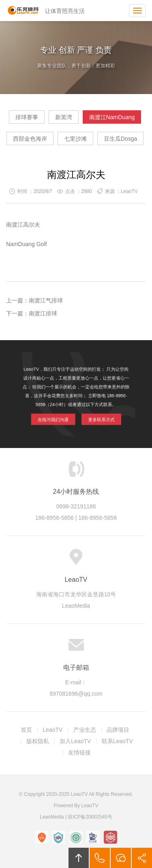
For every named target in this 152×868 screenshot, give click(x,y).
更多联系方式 (98, 417)
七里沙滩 (75, 139)
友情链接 (79, 752)
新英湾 (64, 117)
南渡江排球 (43, 313)
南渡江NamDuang (112, 117)
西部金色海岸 (30, 139)
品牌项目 (118, 730)
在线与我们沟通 (56, 417)
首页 (26, 730)
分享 (142, 858)
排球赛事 (27, 117)
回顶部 (79, 858)
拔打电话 (100, 858)
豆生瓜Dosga (120, 139)
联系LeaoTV (117, 741)
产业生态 (85, 730)
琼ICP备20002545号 (90, 817)
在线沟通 (121, 858)
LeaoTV (23, 11)
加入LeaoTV (75, 741)
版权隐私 (38, 741)
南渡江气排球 (46, 300)
